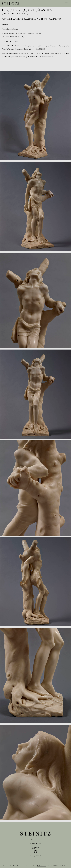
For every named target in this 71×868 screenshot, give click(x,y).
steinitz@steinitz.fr (36, 856)
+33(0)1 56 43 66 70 (36, 843)
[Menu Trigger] (66, 3)
